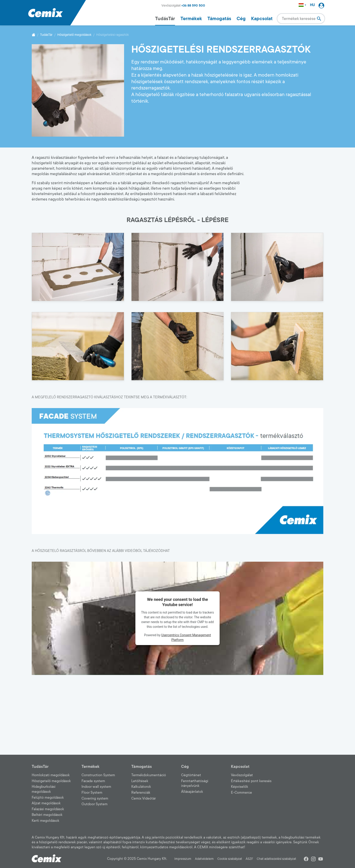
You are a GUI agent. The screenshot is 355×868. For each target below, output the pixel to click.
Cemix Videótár (144, 798)
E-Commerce (241, 793)
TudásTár (165, 19)
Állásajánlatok (192, 792)
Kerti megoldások (46, 821)
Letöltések (140, 781)
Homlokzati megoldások (51, 775)
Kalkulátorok (141, 787)
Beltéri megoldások (47, 815)
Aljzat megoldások (46, 803)
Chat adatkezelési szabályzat (276, 859)
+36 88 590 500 (193, 6)
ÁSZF (249, 859)
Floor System (92, 793)
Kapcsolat (262, 19)
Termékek (191, 19)
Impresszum (183, 859)
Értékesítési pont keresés (251, 781)
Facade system (93, 781)
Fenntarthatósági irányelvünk (195, 783)
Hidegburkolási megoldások (44, 789)
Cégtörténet (191, 775)
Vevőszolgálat (242, 775)
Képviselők (240, 787)
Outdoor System (95, 804)
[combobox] (301, 19)
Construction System (98, 775)
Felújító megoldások (48, 798)
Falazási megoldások (48, 809)
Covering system (95, 798)
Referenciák (141, 793)
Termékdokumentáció (149, 775)
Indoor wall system (96, 787)
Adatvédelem (204, 859)
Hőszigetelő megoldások (74, 35)
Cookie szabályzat (230, 859)
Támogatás (219, 19)
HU (312, 5)
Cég (241, 19)
